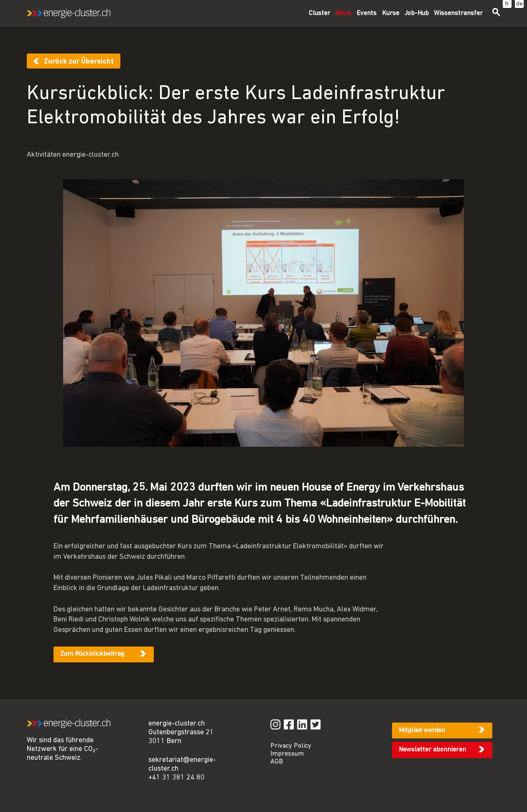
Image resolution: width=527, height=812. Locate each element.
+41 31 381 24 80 (177, 778)
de (519, 4)
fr (507, 4)
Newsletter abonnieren (432, 750)
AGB (277, 762)
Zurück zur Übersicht (79, 62)
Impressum (287, 754)
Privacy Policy (291, 746)
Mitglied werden (422, 731)
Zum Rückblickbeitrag (92, 654)
